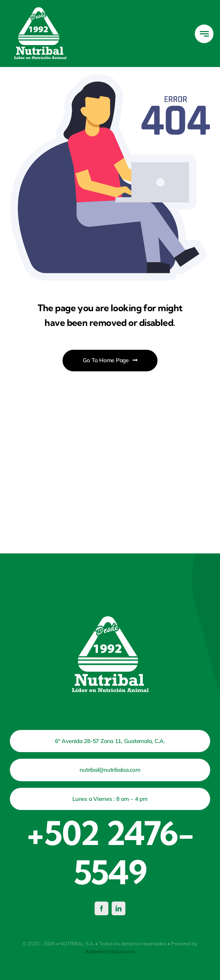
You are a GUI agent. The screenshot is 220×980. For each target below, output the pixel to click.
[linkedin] (119, 908)
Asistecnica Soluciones (110, 951)
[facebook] (101, 908)
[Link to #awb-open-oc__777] (204, 34)
